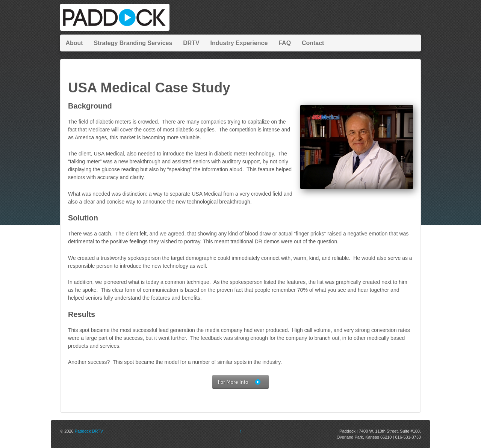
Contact (313, 43)
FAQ (285, 43)
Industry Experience (239, 43)
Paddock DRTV (89, 431)
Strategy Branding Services (133, 43)
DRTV (191, 43)
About (74, 43)
